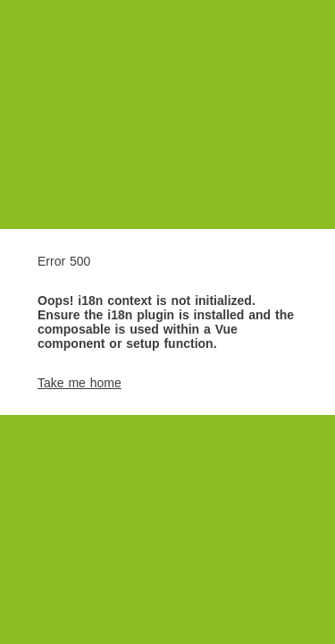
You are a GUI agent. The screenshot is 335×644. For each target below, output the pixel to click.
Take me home (80, 383)
